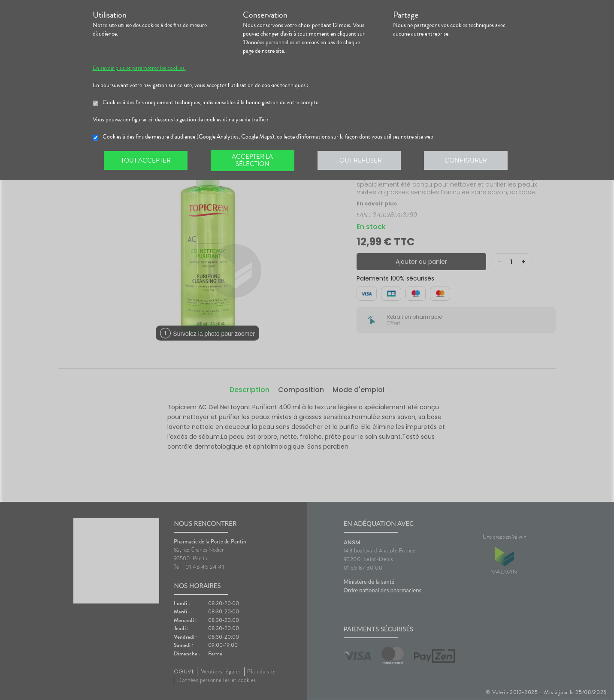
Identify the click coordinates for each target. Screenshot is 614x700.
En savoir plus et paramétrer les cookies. (139, 68)
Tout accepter (146, 160)
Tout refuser (361, 160)
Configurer (468, 160)
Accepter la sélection (253, 160)
